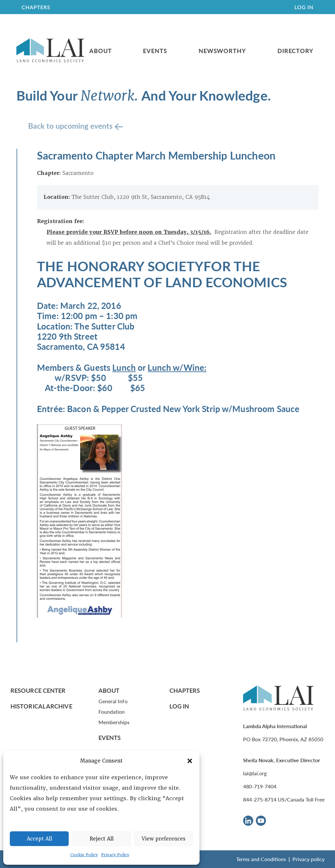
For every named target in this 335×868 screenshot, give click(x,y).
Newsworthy (222, 51)
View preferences (164, 839)
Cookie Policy (84, 855)
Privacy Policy (115, 855)
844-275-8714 (260, 799)
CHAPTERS (36, 7)
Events (155, 51)
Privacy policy (309, 859)
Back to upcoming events (71, 126)
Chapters (185, 690)
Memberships (114, 722)
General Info (113, 701)
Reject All (102, 839)
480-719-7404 (260, 786)
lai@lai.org (255, 773)
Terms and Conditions (261, 859)
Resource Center (38, 690)
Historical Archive (41, 706)
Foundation (112, 712)
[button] (190, 761)
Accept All (39, 839)
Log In (304, 7)
